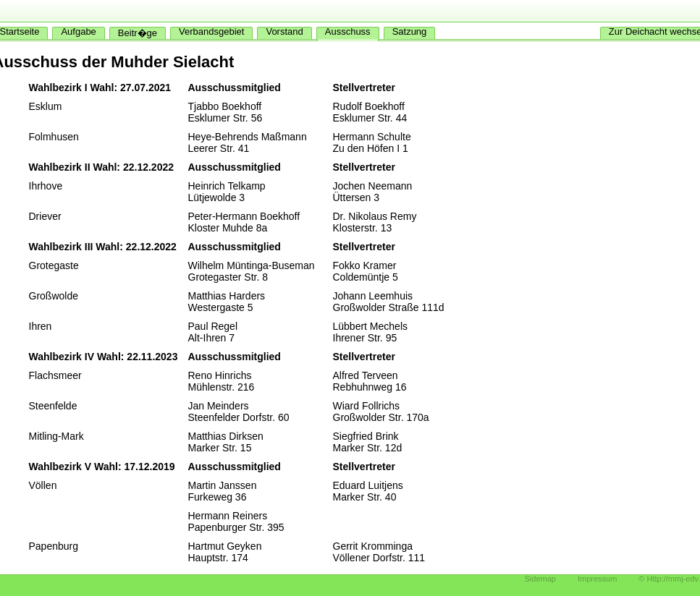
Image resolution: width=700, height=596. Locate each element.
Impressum (597, 579)
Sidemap (540, 579)
